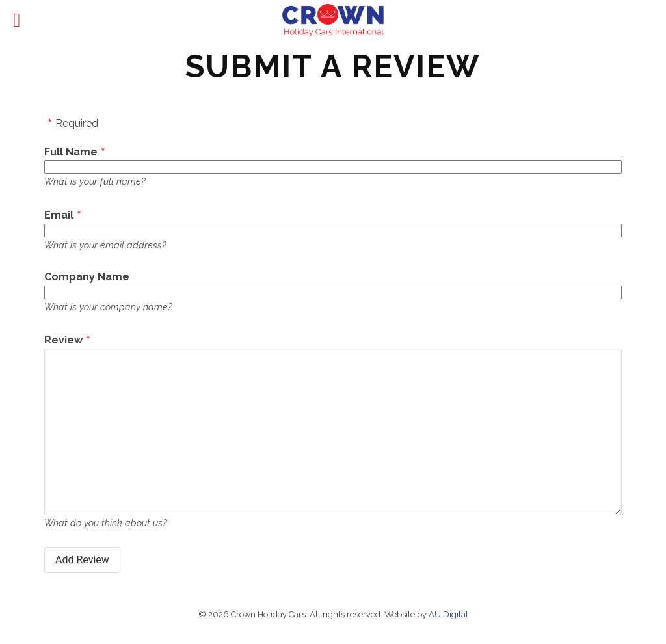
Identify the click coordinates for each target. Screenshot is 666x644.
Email (59, 215)
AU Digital (448, 614)
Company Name (87, 277)
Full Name (71, 152)
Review (63, 340)
